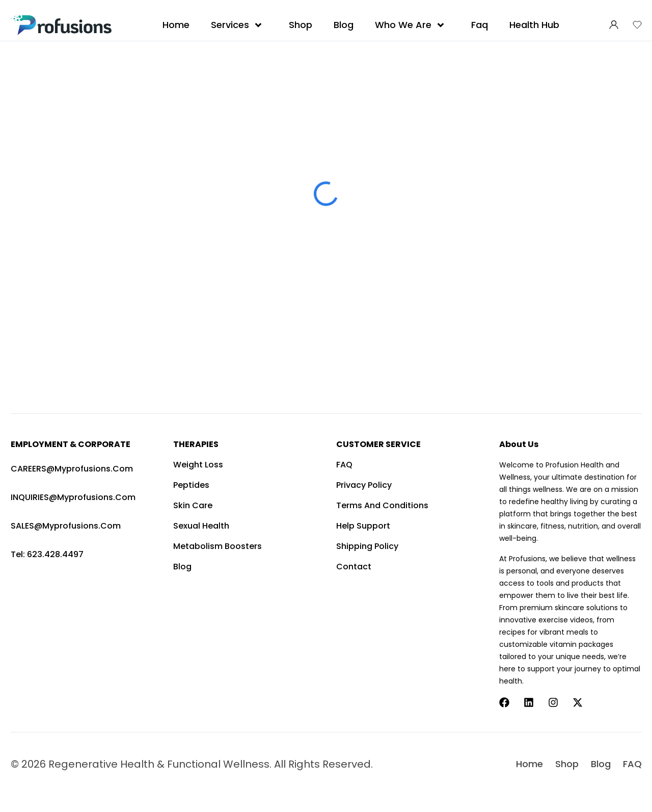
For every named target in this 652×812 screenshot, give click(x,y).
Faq (480, 25)
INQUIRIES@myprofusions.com (73, 497)
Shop (301, 25)
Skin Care (193, 505)
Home (176, 25)
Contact (354, 567)
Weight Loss (198, 465)
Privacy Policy (364, 485)
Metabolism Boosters (218, 546)
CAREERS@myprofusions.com (72, 469)
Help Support (363, 526)
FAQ (344, 465)
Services (239, 25)
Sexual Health (201, 526)
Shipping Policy (367, 546)
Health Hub (534, 25)
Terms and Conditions (382, 505)
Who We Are (412, 25)
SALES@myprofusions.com (66, 526)
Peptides (191, 485)
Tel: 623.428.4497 (47, 554)
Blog (344, 25)
